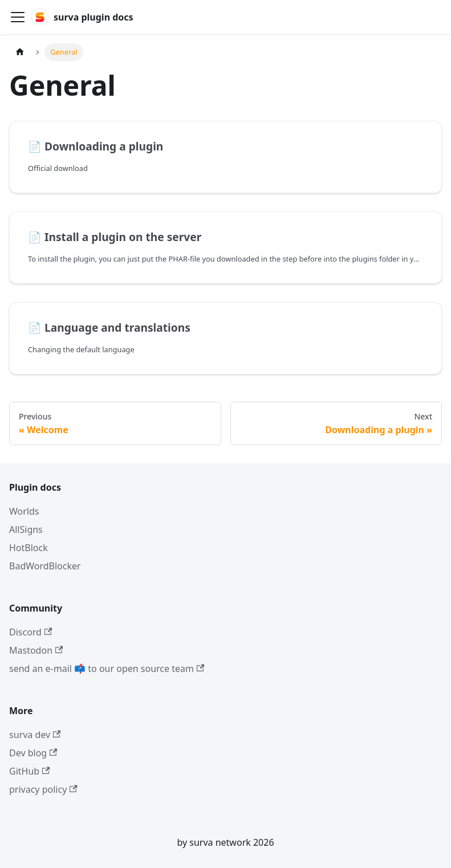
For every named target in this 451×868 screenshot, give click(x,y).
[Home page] (20, 52)
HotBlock (29, 548)
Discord (31, 632)
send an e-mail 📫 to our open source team (107, 669)
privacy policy (43, 789)
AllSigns (26, 529)
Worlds (24, 511)
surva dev (35, 735)
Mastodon (36, 650)
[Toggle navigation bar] (18, 17)
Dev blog (33, 753)
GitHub (29, 771)
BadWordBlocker (45, 566)
